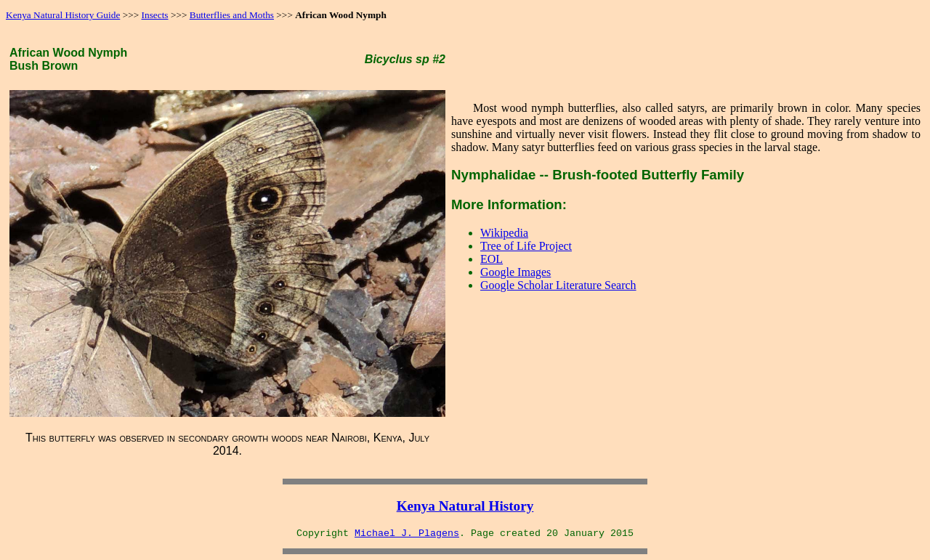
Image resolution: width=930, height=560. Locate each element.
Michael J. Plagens (407, 533)
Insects (155, 15)
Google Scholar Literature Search (558, 285)
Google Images (515, 272)
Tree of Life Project (526, 246)
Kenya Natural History (465, 506)
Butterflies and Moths (232, 15)
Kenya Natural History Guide (63, 15)
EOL (492, 259)
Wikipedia (504, 233)
